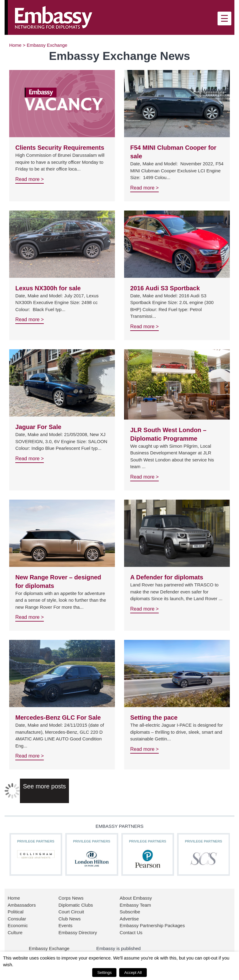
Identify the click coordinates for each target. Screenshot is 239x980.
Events (66, 925)
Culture (15, 932)
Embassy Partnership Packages (152, 925)
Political (16, 912)
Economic (18, 925)
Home (15, 45)
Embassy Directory (78, 932)
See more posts (44, 786)
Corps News (71, 898)
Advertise (129, 919)
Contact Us (131, 932)
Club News (70, 919)
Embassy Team (135, 905)
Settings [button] (104, 973)
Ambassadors (22, 905)
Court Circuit (71, 912)
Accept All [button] (133, 973)
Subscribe (130, 912)
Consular (17, 919)
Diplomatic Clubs (76, 905)
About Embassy (136, 898)
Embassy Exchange (49, 948)
